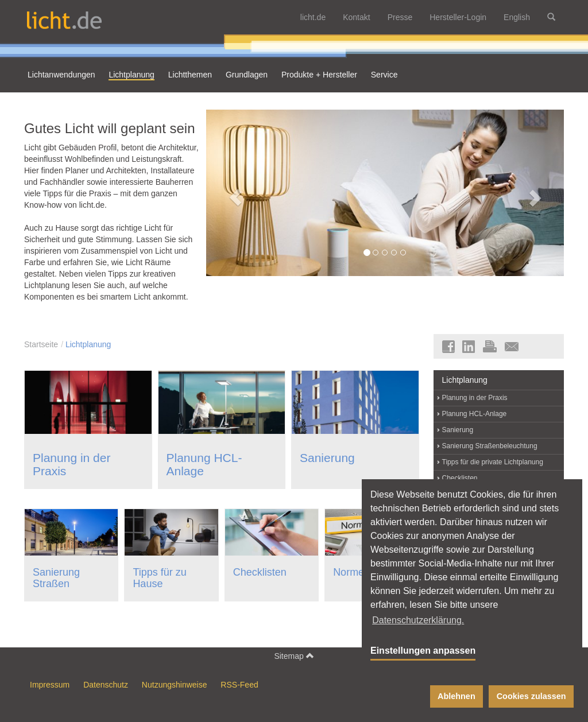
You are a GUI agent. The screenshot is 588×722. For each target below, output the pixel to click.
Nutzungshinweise (175, 685)
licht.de (313, 17)
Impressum (50, 685)
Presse (400, 17)
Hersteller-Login (458, 17)
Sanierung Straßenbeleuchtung (490, 446)
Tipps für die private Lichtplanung (493, 462)
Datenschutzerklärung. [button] (418, 620)
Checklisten (260, 572)
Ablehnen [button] (457, 696)
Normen (351, 572)
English (517, 17)
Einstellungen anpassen (423, 651)
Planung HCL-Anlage (475, 414)
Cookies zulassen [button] (531, 696)
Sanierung (327, 458)
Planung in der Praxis (475, 398)
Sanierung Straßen (56, 578)
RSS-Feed (239, 685)
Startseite (41, 344)
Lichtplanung (88, 344)
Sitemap (294, 656)
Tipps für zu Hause (159, 578)
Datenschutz (106, 685)
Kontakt (356, 17)
